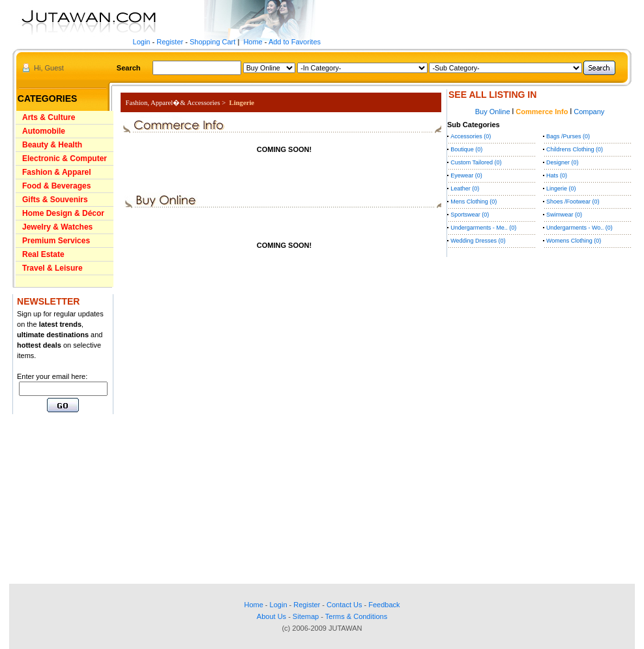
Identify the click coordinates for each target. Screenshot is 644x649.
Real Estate (43, 254)
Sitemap (306, 616)
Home (253, 42)
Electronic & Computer (65, 158)
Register (170, 42)
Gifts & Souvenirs (55, 200)
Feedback (384, 605)
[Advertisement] (51, 499)
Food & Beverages (56, 186)
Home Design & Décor (63, 213)
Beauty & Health (52, 145)
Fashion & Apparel (57, 172)
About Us (271, 616)
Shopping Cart (212, 42)
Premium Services (56, 241)
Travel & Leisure (52, 268)
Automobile (44, 131)
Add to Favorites (295, 42)
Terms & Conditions (356, 616)
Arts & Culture (49, 117)
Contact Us (344, 605)
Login (142, 42)
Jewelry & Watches (57, 227)
